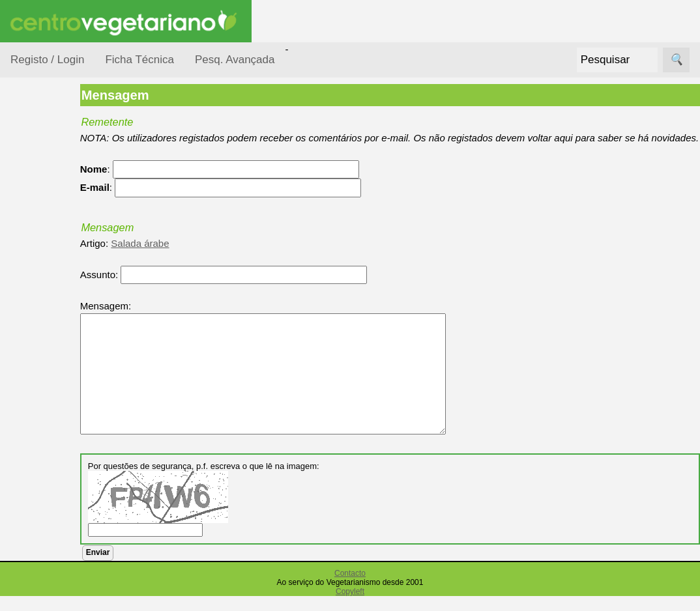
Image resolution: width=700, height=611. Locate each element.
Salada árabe (191, 258)
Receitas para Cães (56, 424)
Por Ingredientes (62, 262)
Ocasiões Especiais (47, 205)
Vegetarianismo (75, 590)
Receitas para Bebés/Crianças (61, 384)
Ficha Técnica (139, 60)
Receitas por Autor (53, 464)
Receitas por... (42, 164)
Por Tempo (50, 287)
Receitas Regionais (48, 504)
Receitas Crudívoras (50, 345)
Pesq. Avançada (235, 60)
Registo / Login (47, 60)
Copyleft (350, 606)
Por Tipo (44, 312)
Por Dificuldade (59, 237)
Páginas (28, 553)
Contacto (350, 588)
